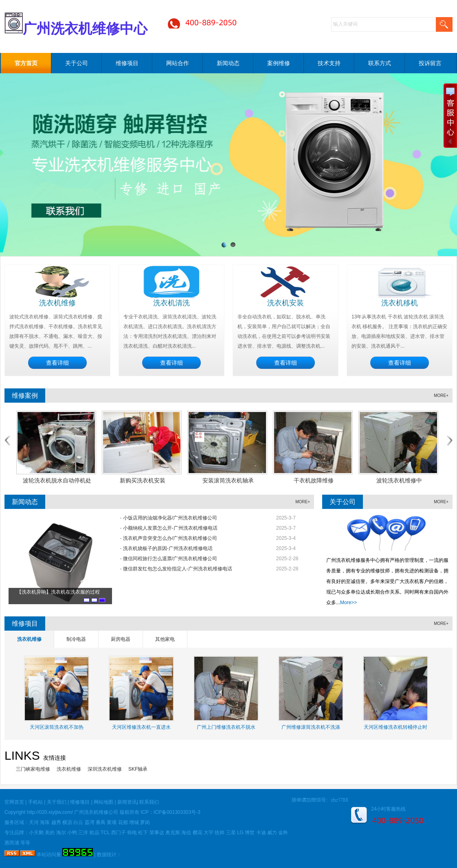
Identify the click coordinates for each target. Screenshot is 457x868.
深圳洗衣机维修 (105, 769)
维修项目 (127, 63)
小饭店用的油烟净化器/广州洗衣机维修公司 (170, 518)
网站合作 (178, 63)
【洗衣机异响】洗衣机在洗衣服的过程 (58, 592)
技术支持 (329, 63)
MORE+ (441, 396)
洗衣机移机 (400, 303)
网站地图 (103, 802)
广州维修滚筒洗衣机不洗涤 (311, 727)
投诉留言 (430, 63)
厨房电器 (121, 639)
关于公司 (77, 63)
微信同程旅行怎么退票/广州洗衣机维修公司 (170, 559)
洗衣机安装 (286, 303)
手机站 (35, 802)
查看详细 (57, 363)
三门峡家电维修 (33, 769)
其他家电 (165, 639)
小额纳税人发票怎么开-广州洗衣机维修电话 (170, 528)
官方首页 (26, 63)
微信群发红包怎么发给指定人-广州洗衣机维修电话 (178, 569)
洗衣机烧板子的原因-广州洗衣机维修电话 (168, 548)
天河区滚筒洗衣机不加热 (57, 727)
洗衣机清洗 (171, 303)
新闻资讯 (127, 802)
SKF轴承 (138, 769)
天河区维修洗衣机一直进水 (141, 727)
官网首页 (14, 802)
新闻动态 (228, 63)
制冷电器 (76, 639)
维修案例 (25, 396)
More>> (348, 603)
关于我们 (57, 802)
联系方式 (380, 63)
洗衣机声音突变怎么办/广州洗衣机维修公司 (170, 538)
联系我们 (149, 802)
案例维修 (279, 63)
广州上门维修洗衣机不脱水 (226, 727)
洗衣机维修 (57, 303)
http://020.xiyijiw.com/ (50, 812)
